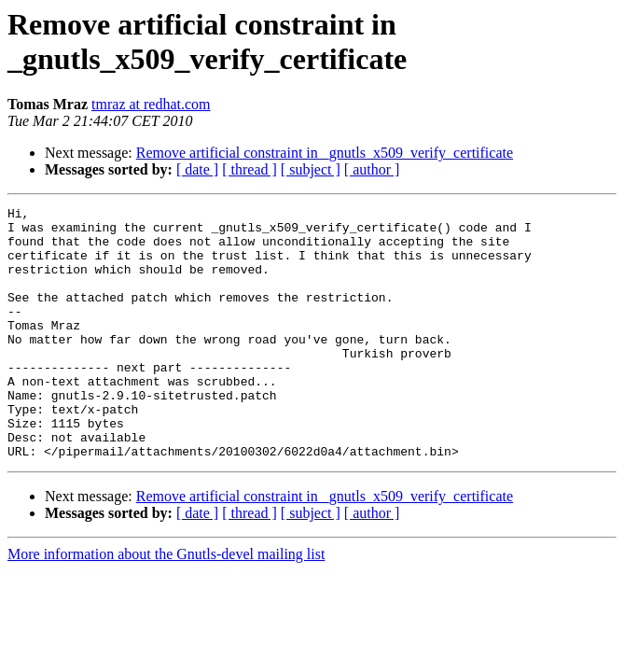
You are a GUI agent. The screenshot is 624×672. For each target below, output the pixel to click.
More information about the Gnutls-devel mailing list (166, 604)
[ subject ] (311, 169)
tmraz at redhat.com (151, 104)
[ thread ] (250, 169)
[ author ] (372, 169)
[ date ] (197, 169)
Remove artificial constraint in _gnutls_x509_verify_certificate (325, 153)
